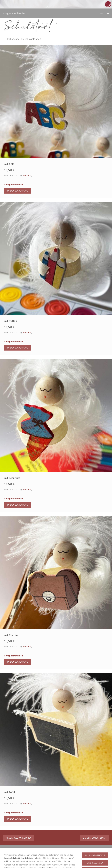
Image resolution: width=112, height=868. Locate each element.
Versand (27, 175)
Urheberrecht (47, 863)
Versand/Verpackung (94, 859)
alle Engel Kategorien (19, 838)
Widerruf (68, 859)
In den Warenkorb (18, 191)
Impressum (31, 863)
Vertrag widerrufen (95, 853)
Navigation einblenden (14, 13)
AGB (5, 863)
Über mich (56, 859)
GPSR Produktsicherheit (15, 859)
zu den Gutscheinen (95, 838)
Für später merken (14, 185)
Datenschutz (17, 863)
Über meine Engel (38, 859)
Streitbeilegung (64, 863)
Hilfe (78, 859)
